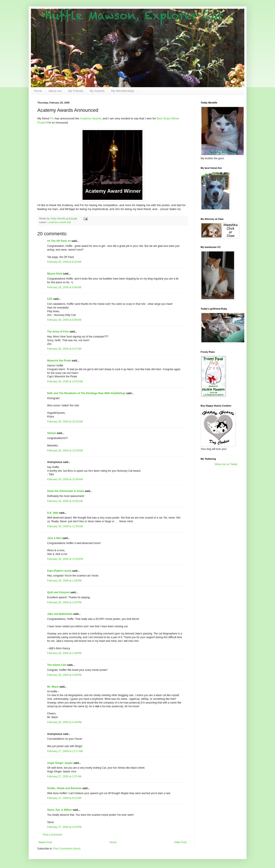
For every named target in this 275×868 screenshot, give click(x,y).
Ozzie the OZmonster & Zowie (66, 491)
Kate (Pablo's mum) (59, 571)
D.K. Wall (53, 513)
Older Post (180, 842)
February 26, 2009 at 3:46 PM (64, 675)
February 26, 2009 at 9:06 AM (64, 287)
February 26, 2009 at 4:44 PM (64, 722)
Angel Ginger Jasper (60, 763)
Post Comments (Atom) (67, 849)
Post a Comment (53, 835)
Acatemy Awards (91, 118)
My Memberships (123, 91)
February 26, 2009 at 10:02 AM (65, 381)
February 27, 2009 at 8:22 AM (64, 798)
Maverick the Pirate (59, 361)
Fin (52, 118)
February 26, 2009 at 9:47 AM (64, 349)
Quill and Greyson (58, 592)
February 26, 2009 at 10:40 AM (65, 479)
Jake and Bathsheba (60, 614)
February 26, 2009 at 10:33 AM (65, 451)
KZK (50, 299)
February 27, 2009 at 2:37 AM (64, 776)
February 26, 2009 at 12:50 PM (65, 559)
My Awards (97, 91)
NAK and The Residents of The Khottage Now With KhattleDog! (86, 393)
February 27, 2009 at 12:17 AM (65, 751)
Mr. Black (53, 687)
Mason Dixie (55, 274)
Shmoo (52, 433)
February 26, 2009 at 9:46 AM (64, 320)
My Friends (76, 91)
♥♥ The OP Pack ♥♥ (59, 241)
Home (38, 91)
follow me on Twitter (226, 464)
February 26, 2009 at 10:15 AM (65, 422)
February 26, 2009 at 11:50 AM (65, 526)
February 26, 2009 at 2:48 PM (64, 653)
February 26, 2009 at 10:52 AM (65, 501)
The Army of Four (58, 332)
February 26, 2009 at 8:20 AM (64, 262)
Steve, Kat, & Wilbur (60, 810)
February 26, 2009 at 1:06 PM (64, 581)
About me (55, 91)
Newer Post (45, 842)
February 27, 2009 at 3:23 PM (64, 827)
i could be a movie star (59, 222)
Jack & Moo (55, 538)
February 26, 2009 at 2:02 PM (64, 602)
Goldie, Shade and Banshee (64, 788)
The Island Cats (57, 665)
